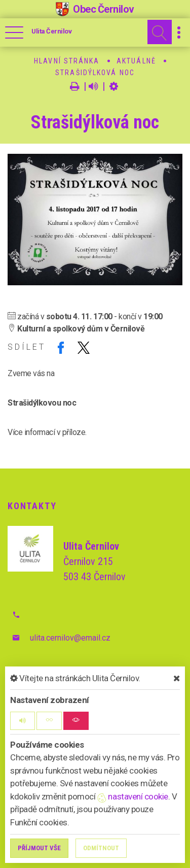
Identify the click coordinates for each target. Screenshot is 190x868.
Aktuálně (136, 61)
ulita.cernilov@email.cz (70, 638)
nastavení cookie (133, 796)
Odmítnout (101, 848)
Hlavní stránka (67, 61)
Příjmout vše (39, 848)
